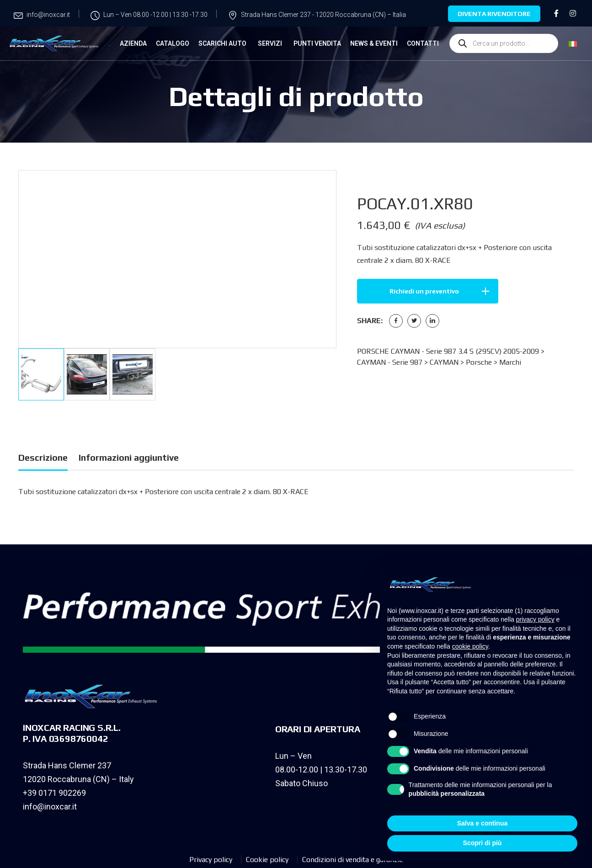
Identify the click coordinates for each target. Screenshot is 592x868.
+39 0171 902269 (54, 793)
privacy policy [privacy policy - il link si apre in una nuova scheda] (535, 619)
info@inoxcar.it (50, 807)
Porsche (479, 362)
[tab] (43, 459)
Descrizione (43, 457)
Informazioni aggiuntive (129, 457)
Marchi (510, 362)
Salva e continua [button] (482, 823)
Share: (370, 321)
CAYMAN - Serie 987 (390, 362)
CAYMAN (444, 362)
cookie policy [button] (470, 646)
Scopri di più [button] (483, 843)
